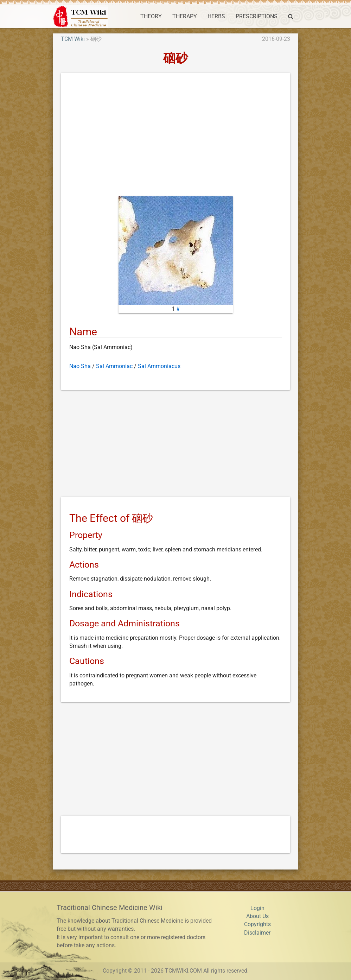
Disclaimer (257, 933)
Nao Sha (80, 366)
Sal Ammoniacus (159, 366)
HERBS (216, 17)
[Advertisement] (175, 136)
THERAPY (185, 17)
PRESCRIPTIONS (257, 17)
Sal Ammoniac (114, 366)
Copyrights (257, 924)
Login (257, 908)
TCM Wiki (73, 39)
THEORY (151, 17)
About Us (257, 916)
